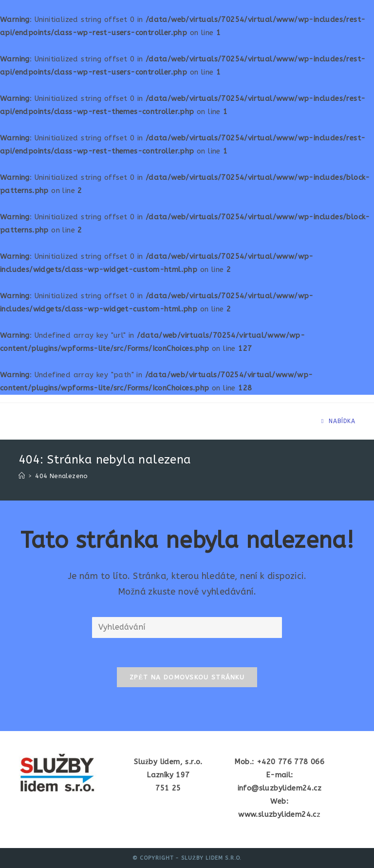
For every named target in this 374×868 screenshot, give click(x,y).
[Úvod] (22, 476)
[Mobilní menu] (338, 421)
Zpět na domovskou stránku (187, 677)
